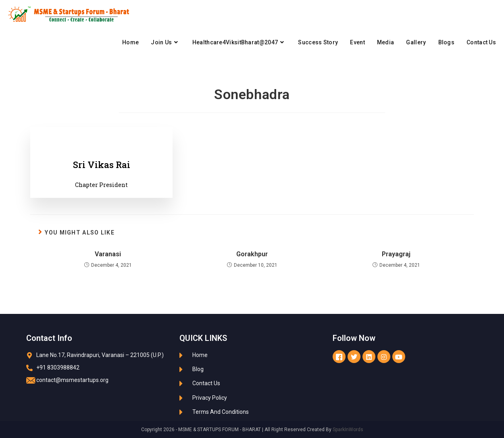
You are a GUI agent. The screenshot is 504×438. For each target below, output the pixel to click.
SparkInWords (348, 430)
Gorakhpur (252, 254)
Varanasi (108, 254)
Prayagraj (396, 254)
